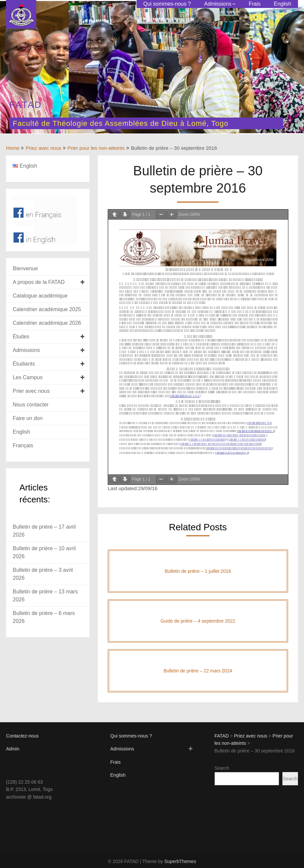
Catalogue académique (40, 296)
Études (21, 337)
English (282, 4)
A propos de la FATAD (39, 282)
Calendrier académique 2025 (47, 309)
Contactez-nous (22, 736)
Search (222, 768)
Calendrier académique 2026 (47, 323)
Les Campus (28, 377)
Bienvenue (25, 268)
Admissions (218, 4)
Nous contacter (31, 405)
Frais (255, 4)
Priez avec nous (43, 148)
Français (23, 445)
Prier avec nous (31, 391)
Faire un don (28, 418)
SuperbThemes (180, 861)
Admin (13, 749)
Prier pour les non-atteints (96, 148)
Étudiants (24, 364)
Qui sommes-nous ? (167, 4)
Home (13, 148)
